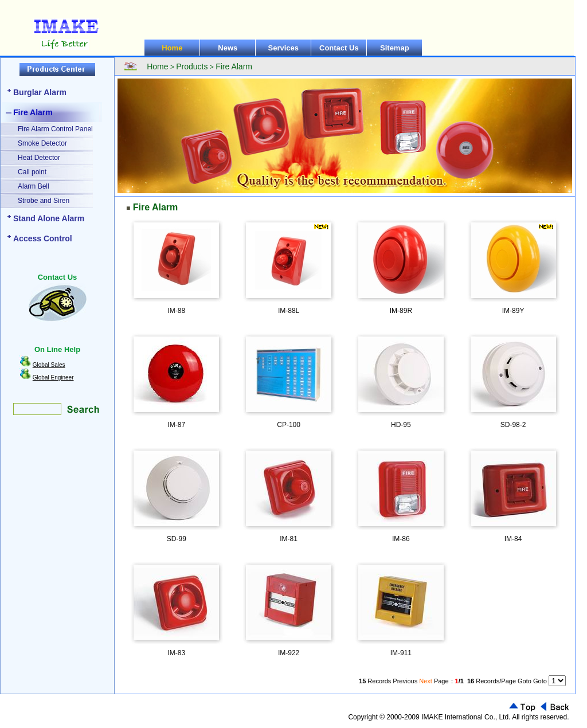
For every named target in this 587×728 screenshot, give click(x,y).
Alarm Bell (34, 186)
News (228, 48)
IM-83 (177, 653)
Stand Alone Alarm (49, 218)
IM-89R (401, 311)
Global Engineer (53, 377)
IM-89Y (513, 311)
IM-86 (401, 539)
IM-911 (401, 653)
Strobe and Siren (44, 201)
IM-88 (177, 311)
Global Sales (49, 365)
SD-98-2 (513, 425)
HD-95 (401, 425)
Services (284, 48)
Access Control (43, 238)
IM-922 (289, 653)
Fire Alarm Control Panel (55, 129)
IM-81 (289, 539)
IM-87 (177, 425)
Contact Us (339, 48)
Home (172, 48)
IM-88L (289, 311)
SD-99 (177, 539)
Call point (32, 172)
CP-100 (289, 425)
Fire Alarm (33, 112)
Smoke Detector (42, 143)
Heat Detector (39, 158)
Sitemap (395, 48)
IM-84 (513, 539)
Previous (405, 681)
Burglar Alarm (40, 92)
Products (192, 66)
